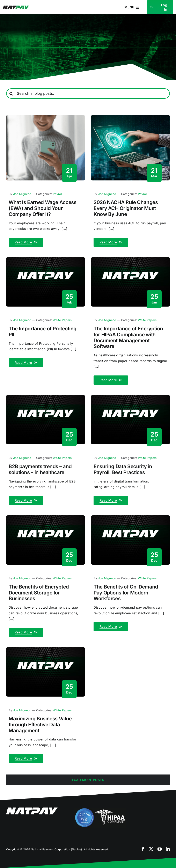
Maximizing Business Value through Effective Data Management (40, 725)
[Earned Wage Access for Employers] (46, 117)
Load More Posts (88, 780)
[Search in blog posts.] (88, 94)
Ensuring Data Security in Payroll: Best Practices (123, 469)
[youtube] (160, 849)
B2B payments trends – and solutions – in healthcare (40, 469)
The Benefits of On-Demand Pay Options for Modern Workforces (126, 593)
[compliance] (100, 809)
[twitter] (151, 849)
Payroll (58, 194)
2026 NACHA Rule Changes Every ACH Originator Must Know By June (126, 208)
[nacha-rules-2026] (130, 117)
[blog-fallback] (46, 259)
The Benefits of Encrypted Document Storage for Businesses (39, 593)
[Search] (11, 94)
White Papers (62, 320)
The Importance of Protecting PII (43, 332)
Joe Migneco (22, 194)
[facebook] (143, 849)
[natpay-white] (32, 809)
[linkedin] (168, 849)
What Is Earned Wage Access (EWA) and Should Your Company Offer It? (43, 208)
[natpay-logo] (16, 7)
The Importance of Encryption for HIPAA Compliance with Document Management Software (128, 337)
